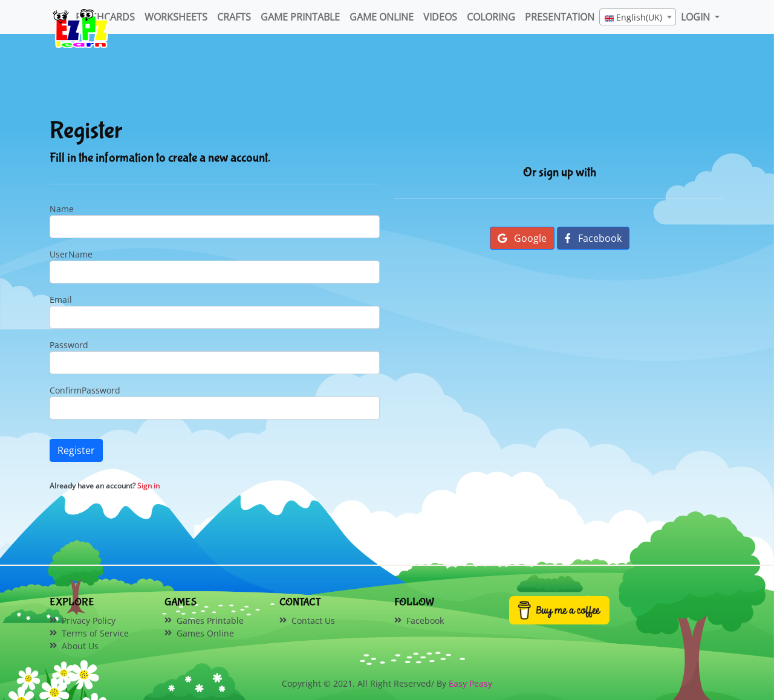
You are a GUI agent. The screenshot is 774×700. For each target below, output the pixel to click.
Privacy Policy (89, 621)
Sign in (148, 486)
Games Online (205, 633)
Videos (440, 17)
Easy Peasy (470, 683)
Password (69, 345)
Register (76, 450)
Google (522, 238)
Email (61, 300)
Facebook (593, 238)
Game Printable (300, 17)
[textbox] (638, 18)
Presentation (560, 17)
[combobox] (638, 17)
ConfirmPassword (85, 390)
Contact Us (313, 621)
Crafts (234, 17)
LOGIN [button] (697, 17)
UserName (71, 254)
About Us (80, 646)
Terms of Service (95, 633)
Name (62, 209)
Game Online (382, 17)
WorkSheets (176, 17)
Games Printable (210, 621)
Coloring (491, 17)
